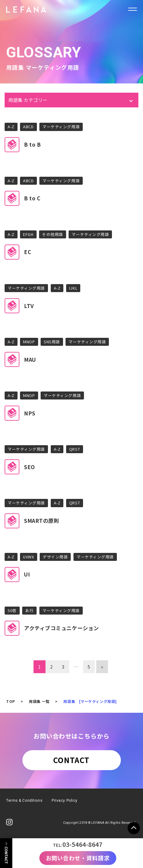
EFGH (28, 234)
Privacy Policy (65, 800)
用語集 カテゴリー (28, 100)
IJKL (73, 288)
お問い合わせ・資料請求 (78, 858)
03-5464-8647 (83, 844)
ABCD (28, 127)
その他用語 (53, 234)
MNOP (29, 342)
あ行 (29, 610)
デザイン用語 (55, 557)
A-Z (11, 127)
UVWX (28, 557)
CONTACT (71, 760)
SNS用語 (52, 342)
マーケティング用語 (61, 127)
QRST (75, 449)
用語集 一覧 (39, 701)
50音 (12, 610)
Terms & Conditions (24, 800)
